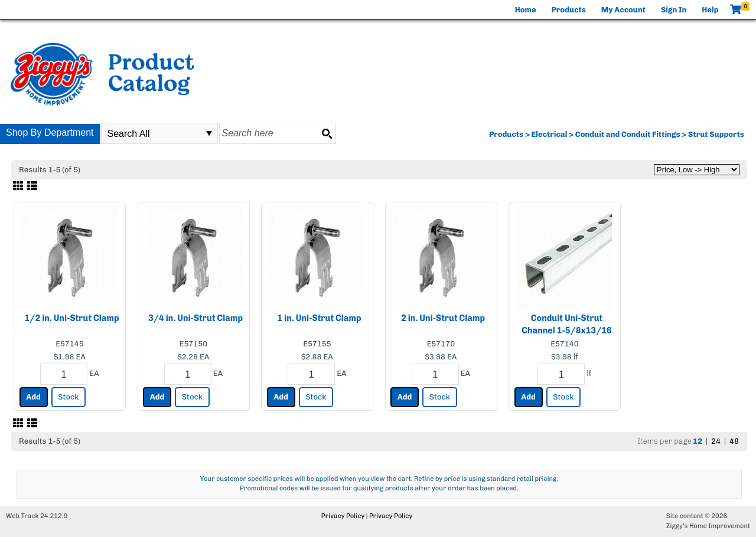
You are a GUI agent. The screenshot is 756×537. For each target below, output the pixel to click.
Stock (68, 397)
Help (710, 10)
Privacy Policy (343, 516)
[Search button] (327, 133)
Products (569, 10)
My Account (623, 10)
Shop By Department (50, 132)
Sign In (674, 10)
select (209, 133)
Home (526, 10)
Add (33, 397)
